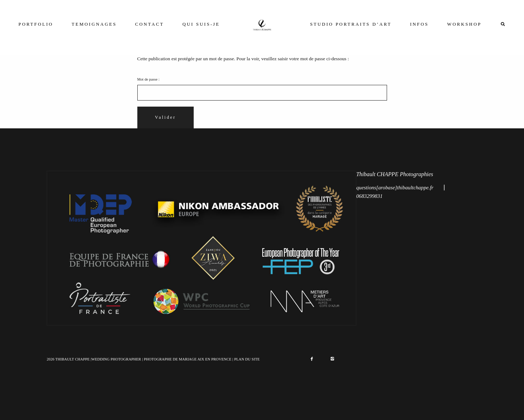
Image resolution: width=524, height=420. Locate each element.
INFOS (419, 24)
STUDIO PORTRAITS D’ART (351, 24)
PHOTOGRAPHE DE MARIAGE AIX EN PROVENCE (188, 359)
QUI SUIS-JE (201, 24)
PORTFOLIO (36, 24)
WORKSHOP (464, 24)
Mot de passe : (262, 89)
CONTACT (150, 24)
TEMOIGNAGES (94, 24)
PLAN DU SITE (247, 359)
